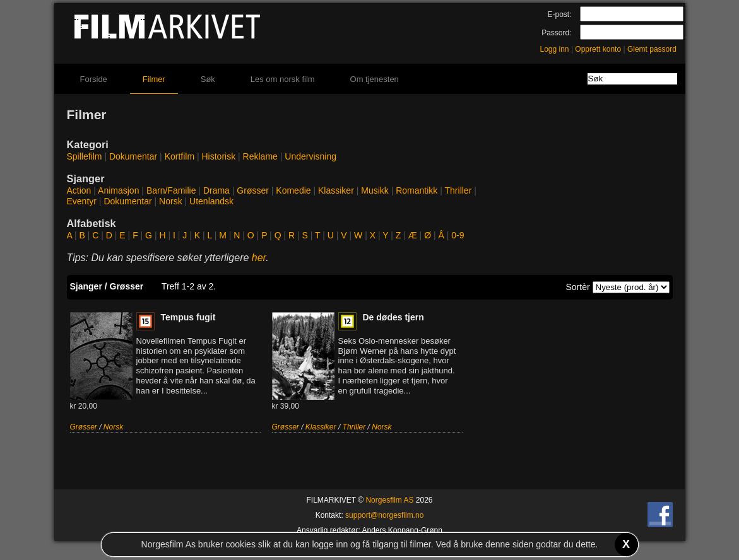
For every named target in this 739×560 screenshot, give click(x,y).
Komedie (293, 190)
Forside (94, 79)
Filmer (154, 79)
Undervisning (310, 156)
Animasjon (118, 190)
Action (79, 190)
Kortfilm (180, 156)
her (259, 258)
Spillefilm (85, 156)
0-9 (458, 235)
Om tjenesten (375, 79)
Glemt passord (652, 49)
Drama (216, 190)
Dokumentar (133, 156)
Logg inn (555, 49)
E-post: (559, 15)
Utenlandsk (211, 201)
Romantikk (417, 190)
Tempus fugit (188, 317)
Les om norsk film (283, 79)
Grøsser (253, 190)
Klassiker (336, 190)
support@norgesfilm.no (384, 515)
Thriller (458, 190)
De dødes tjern (393, 317)
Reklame (260, 156)
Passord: (556, 33)
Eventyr (82, 201)
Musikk (375, 190)
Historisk (219, 156)
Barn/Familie (171, 190)
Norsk (171, 201)
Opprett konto (598, 49)
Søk (208, 79)
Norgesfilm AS (389, 500)
